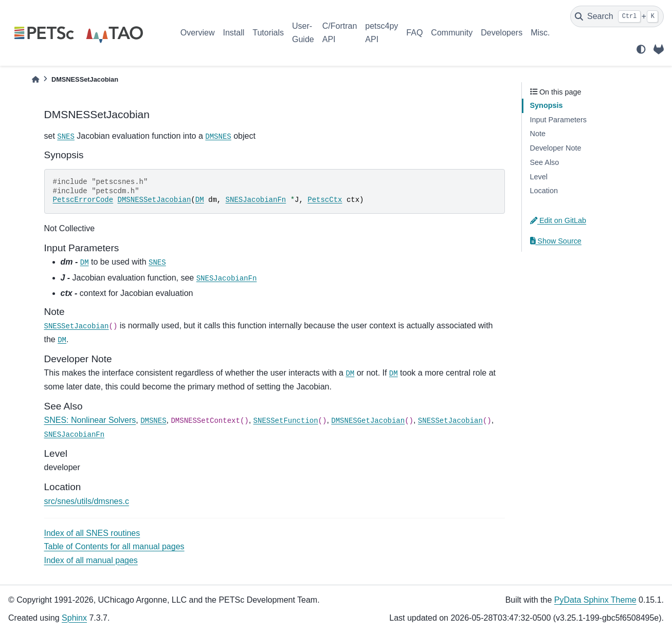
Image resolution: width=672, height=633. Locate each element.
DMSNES (218, 137)
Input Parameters (558, 120)
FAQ (414, 33)
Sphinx (74, 618)
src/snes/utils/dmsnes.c (87, 501)
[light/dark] (641, 49)
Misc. (540, 33)
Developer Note (556, 148)
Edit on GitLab (558, 220)
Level (539, 177)
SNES (66, 137)
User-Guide (303, 33)
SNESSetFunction (286, 421)
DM (200, 200)
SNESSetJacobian (77, 326)
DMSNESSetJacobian (155, 200)
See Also (545, 162)
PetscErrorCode (83, 200)
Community (452, 33)
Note (538, 134)
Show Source (556, 241)
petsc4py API (382, 33)
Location (544, 191)
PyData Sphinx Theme (595, 600)
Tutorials (268, 33)
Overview (198, 33)
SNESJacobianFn (256, 200)
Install (233, 33)
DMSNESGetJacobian (368, 421)
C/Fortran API (340, 33)
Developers (502, 33)
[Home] (35, 79)
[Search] (617, 16)
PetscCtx (325, 200)
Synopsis (547, 105)
